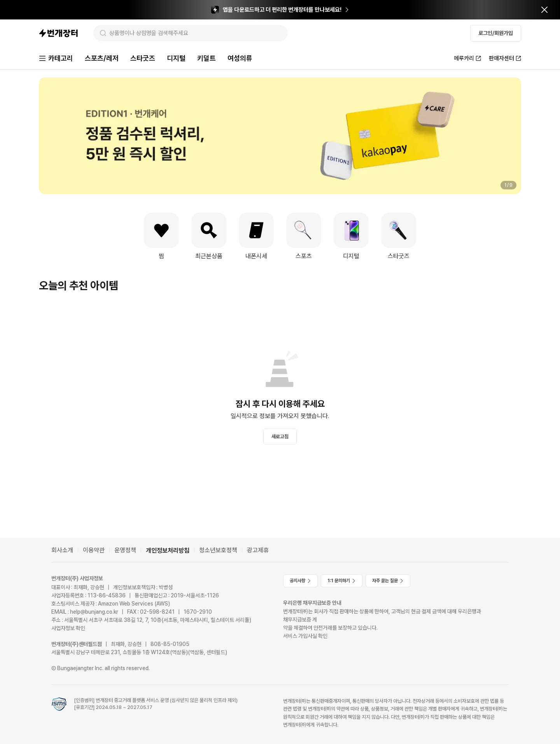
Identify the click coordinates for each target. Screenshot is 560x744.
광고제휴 (258, 550)
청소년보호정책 (218, 550)
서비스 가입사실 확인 (305, 636)
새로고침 (280, 437)
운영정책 (125, 550)
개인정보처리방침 (168, 551)
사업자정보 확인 (68, 628)
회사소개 (62, 550)
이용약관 (94, 550)
